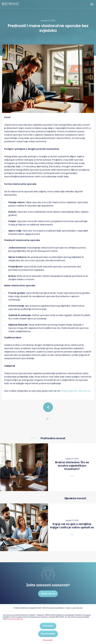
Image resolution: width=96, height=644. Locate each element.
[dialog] (48, 628)
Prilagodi (48, 640)
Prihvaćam (48, 626)
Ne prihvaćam (48, 634)
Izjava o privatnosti (74, 608)
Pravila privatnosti (15, 619)
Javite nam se (48, 594)
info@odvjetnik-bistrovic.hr (76, 391)
